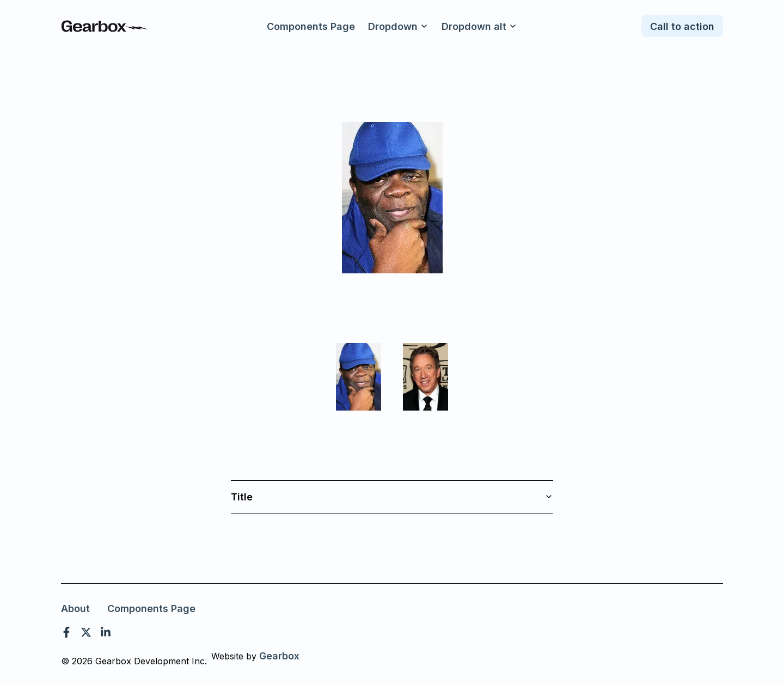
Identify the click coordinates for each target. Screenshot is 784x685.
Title (392, 497)
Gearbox (279, 656)
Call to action (682, 26)
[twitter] (86, 632)
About (75, 608)
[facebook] (66, 632)
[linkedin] (106, 632)
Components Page (311, 26)
